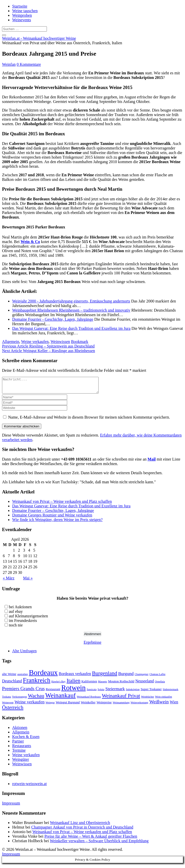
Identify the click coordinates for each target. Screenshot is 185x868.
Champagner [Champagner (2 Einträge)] (141, 677)
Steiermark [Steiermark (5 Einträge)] (115, 692)
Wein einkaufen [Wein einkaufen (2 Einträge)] (164, 700)
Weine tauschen (25, 11)
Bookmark (80, 342)
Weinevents (22, 20)
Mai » (28, 581)
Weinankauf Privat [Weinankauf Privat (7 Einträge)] (121, 699)
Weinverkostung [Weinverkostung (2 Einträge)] (139, 706)
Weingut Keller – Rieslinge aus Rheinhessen (49, 351)
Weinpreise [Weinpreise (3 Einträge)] (104, 705)
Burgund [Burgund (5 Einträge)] (126, 677)
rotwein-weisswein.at (29, 787)
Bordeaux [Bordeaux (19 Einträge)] (43, 676)
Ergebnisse (92, 645)
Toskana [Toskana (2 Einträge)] (6, 700)
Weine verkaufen (35, 342)
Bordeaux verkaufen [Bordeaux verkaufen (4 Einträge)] (75, 677)
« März (9, 581)
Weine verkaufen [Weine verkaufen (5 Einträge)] (30, 705)
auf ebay (16, 614)
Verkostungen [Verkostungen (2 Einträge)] (19, 700)
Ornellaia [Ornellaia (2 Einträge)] (160, 685)
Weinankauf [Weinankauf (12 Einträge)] (61, 698)
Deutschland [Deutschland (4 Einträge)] (12, 684)
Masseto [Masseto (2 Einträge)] (103, 685)
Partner (18, 744)
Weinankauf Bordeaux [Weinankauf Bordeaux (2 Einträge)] (89, 700)
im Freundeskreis (23, 624)
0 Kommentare (29, 64)
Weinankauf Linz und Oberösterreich (80, 826)
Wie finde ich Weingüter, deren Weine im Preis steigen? (57, 523)
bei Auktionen (20, 610)
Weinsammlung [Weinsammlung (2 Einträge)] (121, 706)
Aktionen (20, 731)
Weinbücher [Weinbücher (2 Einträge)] (148, 700)
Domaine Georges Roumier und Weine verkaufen (52, 518)
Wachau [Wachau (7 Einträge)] (36, 699)
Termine (19, 753)
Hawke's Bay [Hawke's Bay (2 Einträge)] (59, 685)
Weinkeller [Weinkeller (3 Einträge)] (88, 705)
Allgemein (11, 342)
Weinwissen (60, 342)
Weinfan (9, 64)
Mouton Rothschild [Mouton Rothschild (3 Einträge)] (121, 684)
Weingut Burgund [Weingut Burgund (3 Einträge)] (68, 705)
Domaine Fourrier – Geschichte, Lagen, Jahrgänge (53, 514)
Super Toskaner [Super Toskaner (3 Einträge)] (151, 692)
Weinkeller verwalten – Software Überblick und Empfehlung (99, 844)
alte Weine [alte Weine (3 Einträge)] (9, 677)
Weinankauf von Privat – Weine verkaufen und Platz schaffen (62, 504)
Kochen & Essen (26, 740)
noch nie (16, 628)
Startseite (20, 6)
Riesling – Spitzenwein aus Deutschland (48, 346)
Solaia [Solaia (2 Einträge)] (101, 692)
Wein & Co (30, 242)
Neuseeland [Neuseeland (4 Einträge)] (145, 684)
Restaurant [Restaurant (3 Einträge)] (53, 692)
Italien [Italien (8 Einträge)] (74, 684)
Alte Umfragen (24, 654)
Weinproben (22, 15)
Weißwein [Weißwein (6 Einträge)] (159, 705)
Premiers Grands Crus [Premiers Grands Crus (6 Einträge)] (23, 692)
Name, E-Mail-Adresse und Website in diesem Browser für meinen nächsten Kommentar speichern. (89, 420)
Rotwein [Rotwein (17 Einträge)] (73, 691)
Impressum (11, 806)
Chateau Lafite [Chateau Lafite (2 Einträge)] (158, 677)
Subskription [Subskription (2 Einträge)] (133, 692)
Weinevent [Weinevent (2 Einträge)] (8, 706)
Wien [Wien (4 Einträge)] (174, 705)
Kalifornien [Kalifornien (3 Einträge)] (89, 684)
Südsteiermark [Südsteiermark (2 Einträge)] (171, 692)
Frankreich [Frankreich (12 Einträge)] (36, 683)
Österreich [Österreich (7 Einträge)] (13, 710)
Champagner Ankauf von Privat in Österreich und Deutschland (82, 830)
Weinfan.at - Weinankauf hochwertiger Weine (39, 38)
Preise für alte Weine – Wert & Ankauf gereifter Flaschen (91, 839)
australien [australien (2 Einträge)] (22, 677)
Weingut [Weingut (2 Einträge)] (50, 706)
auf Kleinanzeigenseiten (28, 619)
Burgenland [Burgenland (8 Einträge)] (105, 676)
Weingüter (21, 762)
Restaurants (22, 749)
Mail (152, 462)
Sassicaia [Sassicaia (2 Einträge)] (92, 692)
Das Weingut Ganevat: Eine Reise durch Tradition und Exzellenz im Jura (71, 509)
